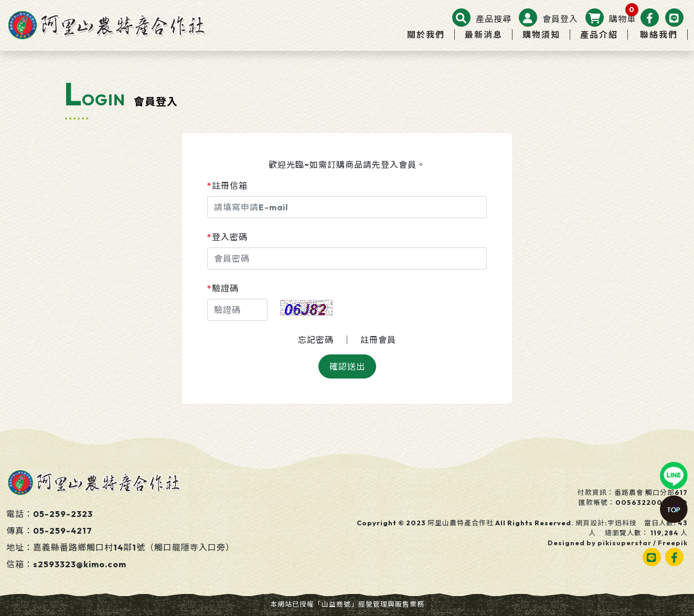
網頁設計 (590, 523)
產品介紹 (599, 35)
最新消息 (484, 35)
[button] (482, 19)
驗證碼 (223, 288)
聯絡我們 (659, 35)
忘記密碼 (316, 340)
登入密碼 (227, 237)
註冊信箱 (227, 186)
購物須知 (541, 35)
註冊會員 (378, 340)
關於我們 (426, 35)
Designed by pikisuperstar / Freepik (618, 543)
